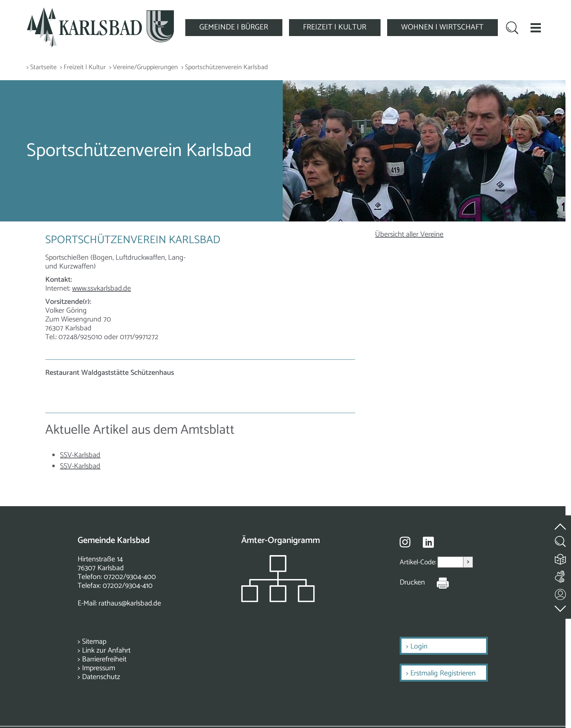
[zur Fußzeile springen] (561, 607)
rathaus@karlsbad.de (130, 603)
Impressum (99, 668)
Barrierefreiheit (104, 659)
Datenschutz (101, 677)
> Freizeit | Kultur (83, 68)
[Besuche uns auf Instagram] (405, 542)
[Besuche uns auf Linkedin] (428, 542)
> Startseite (42, 68)
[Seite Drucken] (437, 583)
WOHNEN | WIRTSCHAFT (442, 27)
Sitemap (94, 642)
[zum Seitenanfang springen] (561, 522)
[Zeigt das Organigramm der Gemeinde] (278, 600)
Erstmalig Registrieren (443, 673)
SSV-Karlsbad (80, 455)
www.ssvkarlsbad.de (101, 289)
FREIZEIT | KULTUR (335, 27)
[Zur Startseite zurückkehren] (100, 12)
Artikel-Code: (419, 562)
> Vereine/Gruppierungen (144, 68)
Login (419, 647)
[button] (536, 28)
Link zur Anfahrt (106, 651)
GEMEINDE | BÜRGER (234, 27)
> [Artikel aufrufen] (468, 562)
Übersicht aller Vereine (409, 235)
